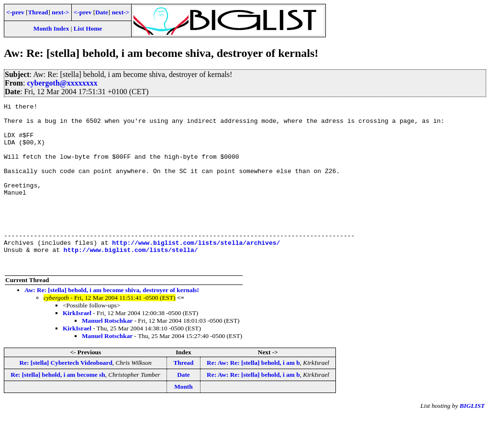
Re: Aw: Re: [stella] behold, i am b (253, 396)
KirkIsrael (77, 346)
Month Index (51, 28)
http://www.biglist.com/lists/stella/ (131, 280)
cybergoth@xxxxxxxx (62, 83)
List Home (88, 28)
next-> (60, 12)
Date (102, 12)
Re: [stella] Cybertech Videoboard (66, 396)
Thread (38, 12)
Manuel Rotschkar (107, 354)
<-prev (15, 12)
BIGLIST (472, 439)
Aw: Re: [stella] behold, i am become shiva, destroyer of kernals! (112, 323)
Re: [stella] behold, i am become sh (58, 408)
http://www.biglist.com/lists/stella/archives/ (196, 271)
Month (184, 420)
